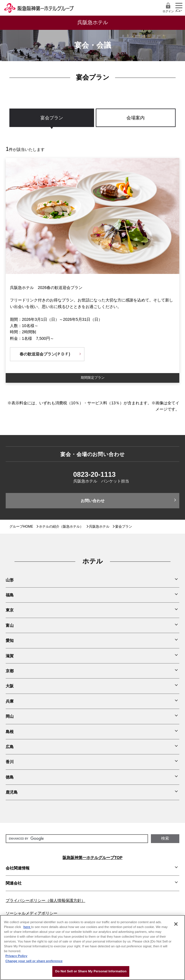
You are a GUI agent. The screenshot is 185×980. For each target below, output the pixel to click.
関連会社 (14, 883)
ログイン (168, 8)
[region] (93, 124)
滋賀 (10, 656)
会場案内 (136, 118)
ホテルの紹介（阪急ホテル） (61, 527)
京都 (10, 671)
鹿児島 (12, 792)
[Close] (176, 924)
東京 (10, 610)
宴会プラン (52, 118)
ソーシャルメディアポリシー (32, 913)
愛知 (10, 640)
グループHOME (21, 527)
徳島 (10, 777)
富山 (10, 625)
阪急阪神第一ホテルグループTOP (92, 858)
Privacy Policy (16, 956)
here (27, 927)
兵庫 (10, 701)
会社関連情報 (18, 868)
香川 (10, 762)
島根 (10, 732)
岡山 (10, 716)
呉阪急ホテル (99, 527)
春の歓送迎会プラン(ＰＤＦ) (45, 354)
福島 (10, 595)
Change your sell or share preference (34, 961)
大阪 (10, 686)
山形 (10, 580)
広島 (10, 747)
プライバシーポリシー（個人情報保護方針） (45, 900)
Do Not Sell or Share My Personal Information (91, 971)
